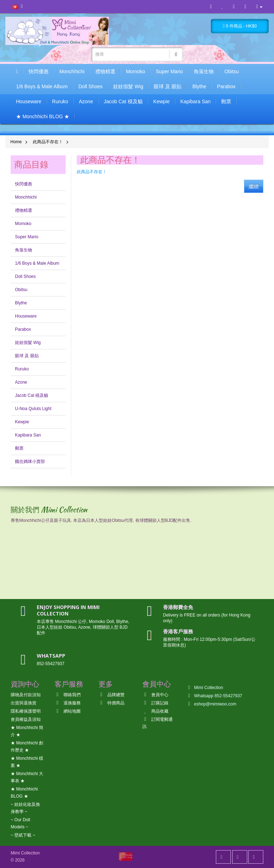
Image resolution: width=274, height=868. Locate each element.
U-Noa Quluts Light (33, 409)
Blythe (199, 86)
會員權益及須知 (26, 719)
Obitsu (232, 71)
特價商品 (111, 703)
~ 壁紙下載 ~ (23, 835)
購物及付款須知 (26, 695)
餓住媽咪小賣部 (30, 462)
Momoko (136, 71)
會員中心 (155, 695)
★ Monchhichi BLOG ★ (43, 116)
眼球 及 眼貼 (168, 86)
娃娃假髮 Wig (128, 86)
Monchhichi (72, 71)
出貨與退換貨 (24, 703)
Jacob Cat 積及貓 (123, 101)
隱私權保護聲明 (26, 711)
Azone (86, 101)
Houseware (29, 101)
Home (16, 142)
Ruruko (60, 101)
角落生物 (204, 71)
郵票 (226, 101)
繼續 (254, 186)
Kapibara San (196, 101)
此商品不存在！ (48, 142)
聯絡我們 (68, 695)
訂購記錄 (155, 703)
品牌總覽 (111, 695)
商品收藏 (155, 711)
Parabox (226, 86)
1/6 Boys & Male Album (42, 86)
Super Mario (169, 71)
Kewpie (162, 101)
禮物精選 (105, 71)
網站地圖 (68, 711)
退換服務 (68, 703)
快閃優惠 (39, 71)
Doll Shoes (91, 86)
